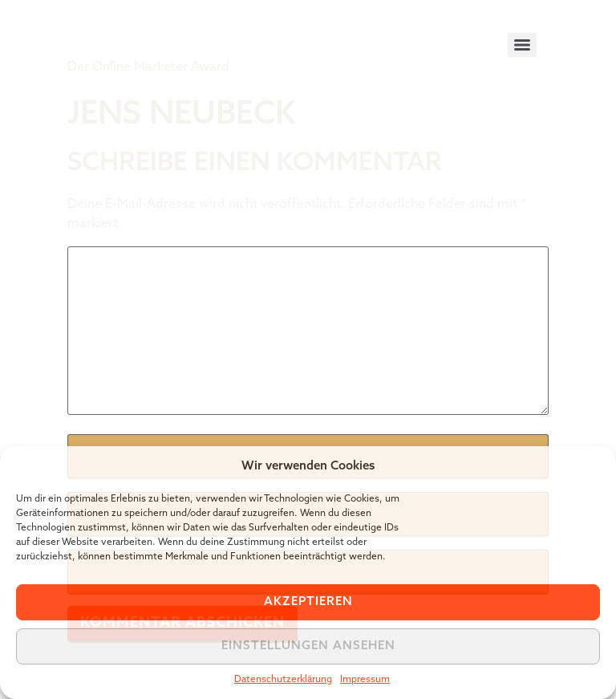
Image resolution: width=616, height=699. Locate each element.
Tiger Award (158, 32)
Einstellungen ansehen (308, 646)
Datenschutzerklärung (283, 680)
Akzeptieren (308, 602)
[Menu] (522, 45)
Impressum (365, 680)
